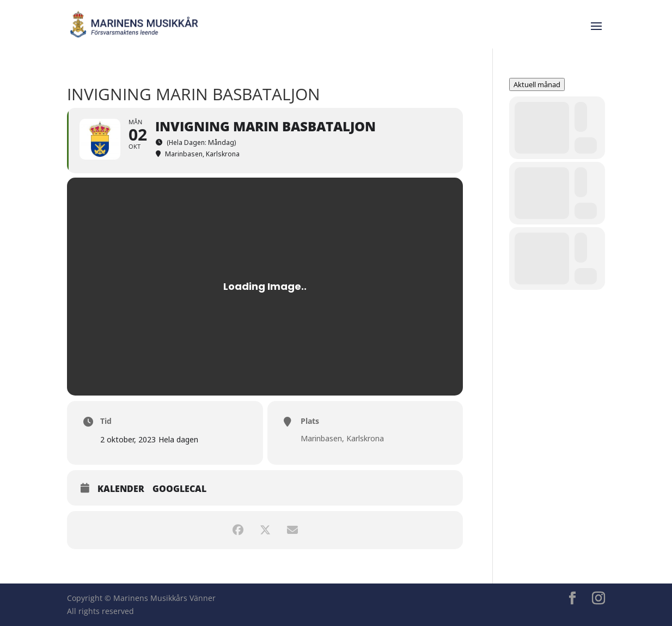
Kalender (121, 489)
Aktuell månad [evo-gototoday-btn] (537, 84)
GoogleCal (179, 489)
